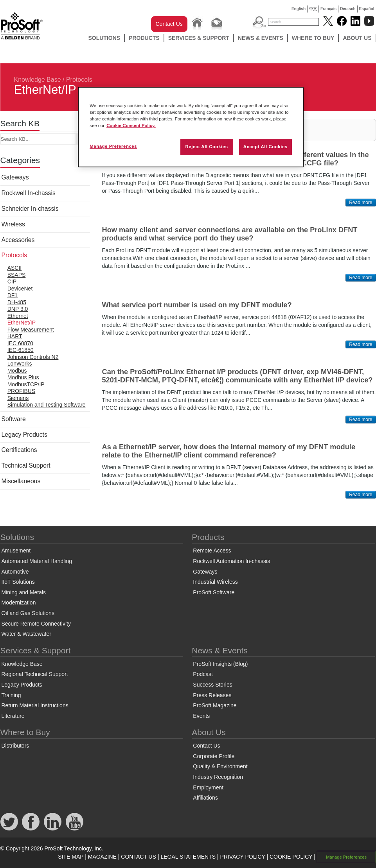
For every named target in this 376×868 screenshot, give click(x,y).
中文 (313, 9)
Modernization (19, 603)
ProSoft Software (214, 592)
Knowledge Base (38, 80)
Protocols (79, 80)
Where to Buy (313, 38)
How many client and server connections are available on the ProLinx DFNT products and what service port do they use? (230, 234)
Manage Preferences (346, 857)
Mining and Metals (24, 592)
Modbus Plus (23, 377)
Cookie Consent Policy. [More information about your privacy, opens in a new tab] (131, 126)
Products (144, 38)
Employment (208, 787)
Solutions (104, 38)
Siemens (18, 398)
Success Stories (212, 685)
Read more (361, 203)
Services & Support (199, 38)
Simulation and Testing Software (47, 405)
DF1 (13, 295)
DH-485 (17, 302)
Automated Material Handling (37, 561)
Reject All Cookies (206, 147)
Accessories (18, 240)
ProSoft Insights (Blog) (220, 664)
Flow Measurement (31, 330)
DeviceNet (20, 289)
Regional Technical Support (35, 674)
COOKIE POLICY (291, 857)
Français (328, 9)
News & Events (261, 38)
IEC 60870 (20, 343)
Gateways (15, 177)
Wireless (13, 224)
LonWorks (20, 364)
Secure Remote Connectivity (36, 624)
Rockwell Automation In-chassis (231, 561)
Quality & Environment (220, 766)
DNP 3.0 (18, 309)
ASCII (15, 268)
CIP (12, 282)
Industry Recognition (218, 777)
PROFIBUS (22, 391)
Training (11, 695)
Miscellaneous (21, 481)
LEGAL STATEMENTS (188, 857)
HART (15, 336)
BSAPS (17, 275)
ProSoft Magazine (215, 705)
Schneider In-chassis (30, 209)
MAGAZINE (102, 857)
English (299, 9)
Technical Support (26, 465)
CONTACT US (139, 857)
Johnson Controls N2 (33, 357)
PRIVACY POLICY (242, 857)
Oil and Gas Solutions (28, 613)
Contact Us (169, 24)
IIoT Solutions (18, 582)
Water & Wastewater (26, 634)
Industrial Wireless (215, 582)
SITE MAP (71, 857)
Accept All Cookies (265, 147)
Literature (13, 716)
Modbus (17, 371)
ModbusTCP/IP (26, 384)
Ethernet (18, 316)
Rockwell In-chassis (29, 193)
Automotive (15, 572)
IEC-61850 (21, 350)
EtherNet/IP (22, 323)
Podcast (203, 674)
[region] (191, 127)
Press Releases (212, 695)
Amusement (16, 551)
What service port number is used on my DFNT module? (197, 305)
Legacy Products (24, 435)
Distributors (15, 746)
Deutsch (348, 9)
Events (201, 716)
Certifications (19, 450)
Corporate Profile (214, 756)
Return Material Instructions (35, 705)
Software (14, 419)
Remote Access (212, 551)
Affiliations (205, 798)
